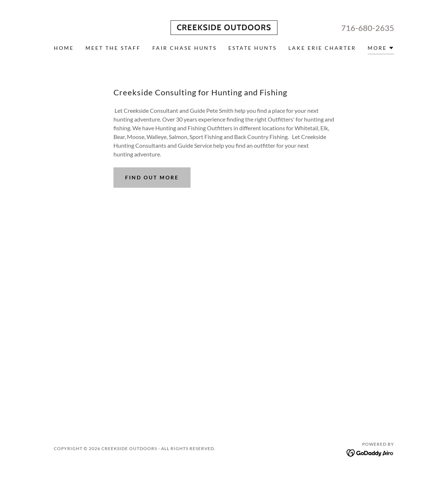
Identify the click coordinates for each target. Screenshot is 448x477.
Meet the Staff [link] (113, 48)
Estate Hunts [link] (253, 48)
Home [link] (64, 48)
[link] (224, 28)
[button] (381, 49)
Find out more (152, 177)
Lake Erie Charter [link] (322, 48)
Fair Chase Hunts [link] (185, 48)
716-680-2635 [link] (368, 28)
